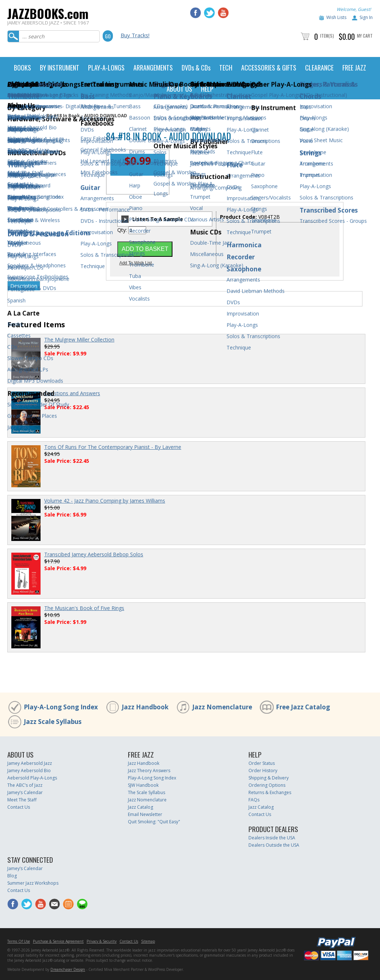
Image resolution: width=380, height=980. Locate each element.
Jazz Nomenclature (222, 707)
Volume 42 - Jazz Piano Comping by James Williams (105, 501)
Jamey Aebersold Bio (29, 771)
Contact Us (19, 807)
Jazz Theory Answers (149, 771)
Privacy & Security (102, 941)
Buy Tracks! (135, 35)
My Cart (365, 36)
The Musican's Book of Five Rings (84, 608)
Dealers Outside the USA (274, 845)
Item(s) (327, 36)
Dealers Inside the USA (272, 838)
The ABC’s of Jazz (25, 785)
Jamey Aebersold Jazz (30, 763)
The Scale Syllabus (147, 792)
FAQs (254, 800)
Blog (12, 876)
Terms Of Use (19, 941)
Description (24, 286)
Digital (33, 116)
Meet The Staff (22, 800)
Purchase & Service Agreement (58, 941)
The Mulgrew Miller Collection (79, 340)
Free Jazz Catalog (303, 707)
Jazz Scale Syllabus (53, 722)
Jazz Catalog (140, 807)
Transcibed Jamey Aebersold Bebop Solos (94, 554)
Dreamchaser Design (68, 969)
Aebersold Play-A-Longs (32, 778)
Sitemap (148, 941)
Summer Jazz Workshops (33, 883)
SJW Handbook (143, 785)
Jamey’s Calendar (25, 792)
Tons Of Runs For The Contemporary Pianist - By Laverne (113, 447)
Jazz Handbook (145, 707)
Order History (263, 771)
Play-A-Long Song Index (61, 707)
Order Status (262, 763)
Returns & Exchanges (270, 792)
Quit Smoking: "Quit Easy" (154, 822)
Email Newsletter (145, 814)
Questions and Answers (72, 393)
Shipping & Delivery (269, 778)
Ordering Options (267, 785)
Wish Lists (336, 17)
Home (14, 116)
